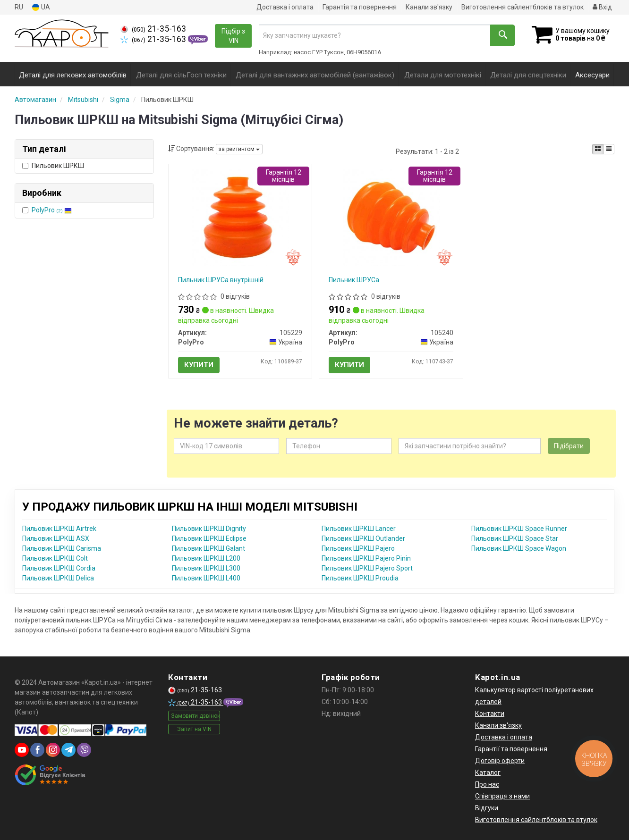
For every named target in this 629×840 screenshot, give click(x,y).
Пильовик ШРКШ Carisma (62, 548)
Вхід (602, 7)
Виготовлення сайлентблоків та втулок (523, 7)
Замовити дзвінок (195, 716)
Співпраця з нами (502, 796)
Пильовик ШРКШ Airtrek (59, 529)
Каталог (488, 773)
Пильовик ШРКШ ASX (56, 538)
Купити (199, 365)
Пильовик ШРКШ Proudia (360, 578)
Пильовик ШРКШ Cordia (59, 568)
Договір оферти (500, 761)
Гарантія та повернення (360, 7)
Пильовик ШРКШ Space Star (515, 538)
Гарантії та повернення (511, 749)
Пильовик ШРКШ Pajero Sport (367, 568)
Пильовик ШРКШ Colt (55, 558)
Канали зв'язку (429, 7)
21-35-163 (153, 29)
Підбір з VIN (233, 36)
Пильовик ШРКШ (53, 166)
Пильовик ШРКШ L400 (206, 578)
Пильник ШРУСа (354, 280)
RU (19, 7)
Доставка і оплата (285, 7)
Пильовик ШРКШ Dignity (209, 529)
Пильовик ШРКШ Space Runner (519, 529)
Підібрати (569, 446)
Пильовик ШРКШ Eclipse (209, 538)
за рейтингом (239, 149)
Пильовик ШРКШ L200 (206, 558)
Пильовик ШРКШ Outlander (363, 538)
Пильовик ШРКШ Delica (58, 578)
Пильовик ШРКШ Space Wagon (519, 548)
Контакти (490, 714)
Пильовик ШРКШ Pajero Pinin (366, 558)
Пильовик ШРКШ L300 (206, 568)
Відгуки (487, 808)
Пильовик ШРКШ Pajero (358, 548)
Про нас (487, 784)
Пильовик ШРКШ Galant (208, 548)
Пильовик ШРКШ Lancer (359, 529)
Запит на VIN (194, 729)
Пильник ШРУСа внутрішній (221, 280)
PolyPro (52, 210)
